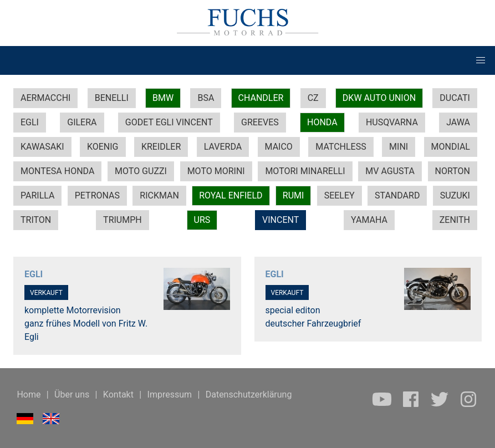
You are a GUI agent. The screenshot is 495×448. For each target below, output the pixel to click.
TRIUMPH (123, 220)
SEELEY (340, 195)
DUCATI (455, 98)
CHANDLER (261, 98)
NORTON (453, 171)
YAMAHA (369, 220)
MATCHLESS (341, 147)
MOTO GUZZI (141, 171)
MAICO (279, 147)
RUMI (294, 195)
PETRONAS (97, 195)
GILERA (82, 122)
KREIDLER (161, 147)
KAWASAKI (42, 147)
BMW (163, 98)
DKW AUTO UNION (379, 98)
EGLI (30, 122)
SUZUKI (455, 195)
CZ (313, 98)
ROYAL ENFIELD (231, 195)
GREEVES (260, 122)
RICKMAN (159, 195)
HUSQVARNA (392, 122)
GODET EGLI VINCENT (169, 122)
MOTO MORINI (216, 171)
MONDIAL (451, 147)
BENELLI (112, 98)
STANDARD (397, 195)
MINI (399, 147)
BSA (206, 98)
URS (202, 220)
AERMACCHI (45, 98)
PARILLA (37, 195)
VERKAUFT (46, 293)
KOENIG (103, 147)
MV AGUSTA (390, 171)
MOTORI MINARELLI (305, 171)
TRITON (36, 220)
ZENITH (455, 220)
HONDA (322, 122)
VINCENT (280, 220)
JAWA (458, 122)
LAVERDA (223, 147)
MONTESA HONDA (57, 171)
